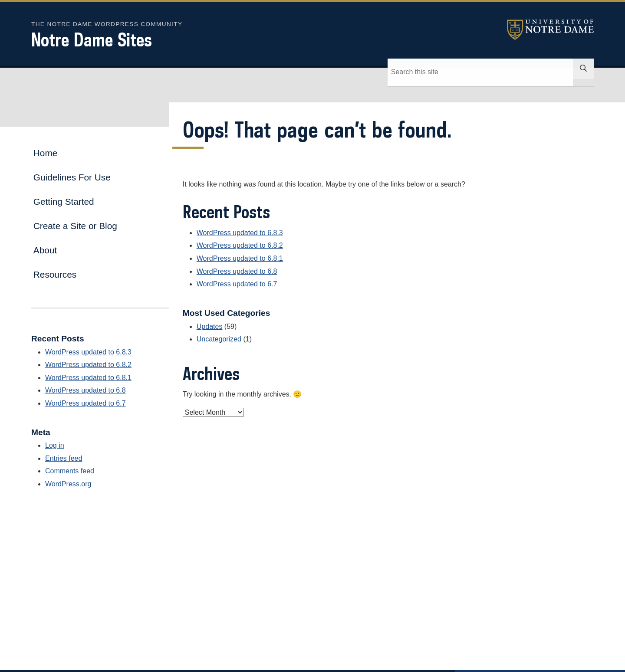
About (45, 250)
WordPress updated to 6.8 (237, 271)
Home (45, 153)
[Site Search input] (503, 72)
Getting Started (64, 202)
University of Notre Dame (550, 30)
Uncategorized (219, 339)
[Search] (400, 72)
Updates (210, 326)
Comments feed (70, 471)
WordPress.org (68, 484)
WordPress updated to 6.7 (237, 284)
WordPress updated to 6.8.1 (240, 258)
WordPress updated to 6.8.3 (240, 233)
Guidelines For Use (72, 177)
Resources (55, 274)
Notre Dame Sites (92, 39)
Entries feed (64, 458)
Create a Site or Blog (75, 226)
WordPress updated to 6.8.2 (240, 245)
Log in (55, 445)
